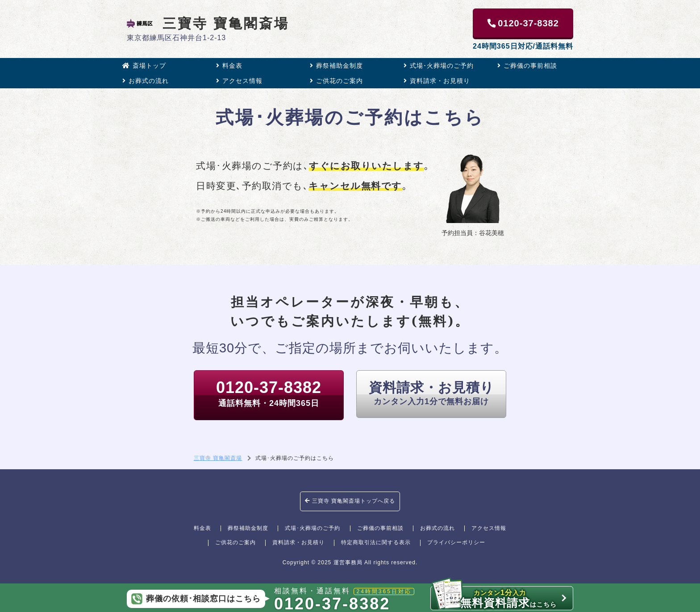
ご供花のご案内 (336, 81)
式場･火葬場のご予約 (439, 66)
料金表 (229, 66)
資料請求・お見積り (437, 81)
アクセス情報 (239, 81)
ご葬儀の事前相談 (527, 66)
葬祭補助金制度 (336, 66)
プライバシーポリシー (456, 542)
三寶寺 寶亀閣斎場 (208, 23)
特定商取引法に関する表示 (376, 542)
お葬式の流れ (146, 81)
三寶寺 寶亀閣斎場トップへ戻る (350, 501)
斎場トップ (144, 66)
